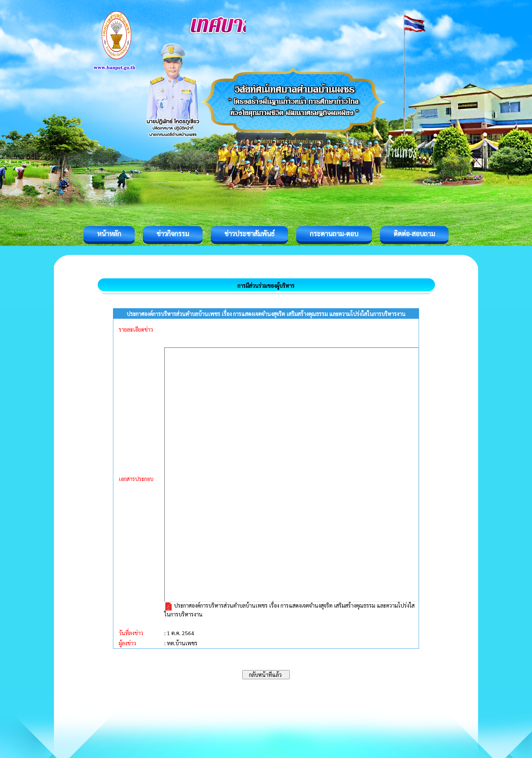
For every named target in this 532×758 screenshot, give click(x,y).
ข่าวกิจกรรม (173, 234)
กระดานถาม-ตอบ (334, 234)
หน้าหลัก (109, 234)
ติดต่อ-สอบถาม (414, 234)
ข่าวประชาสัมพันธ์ (249, 234)
